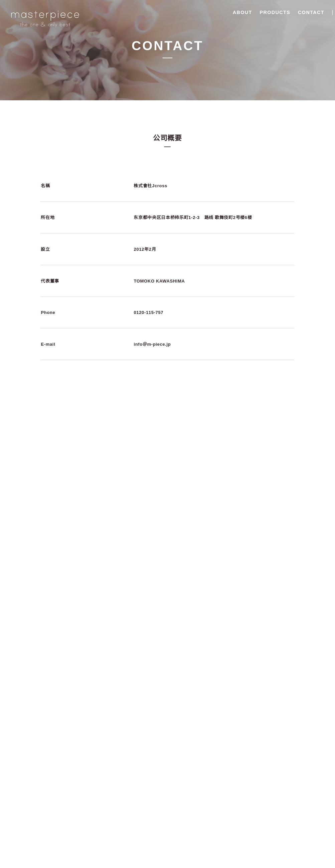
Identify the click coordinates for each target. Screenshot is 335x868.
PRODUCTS (237, 12)
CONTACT (273, 12)
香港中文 (319, 13)
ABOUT (204, 12)
